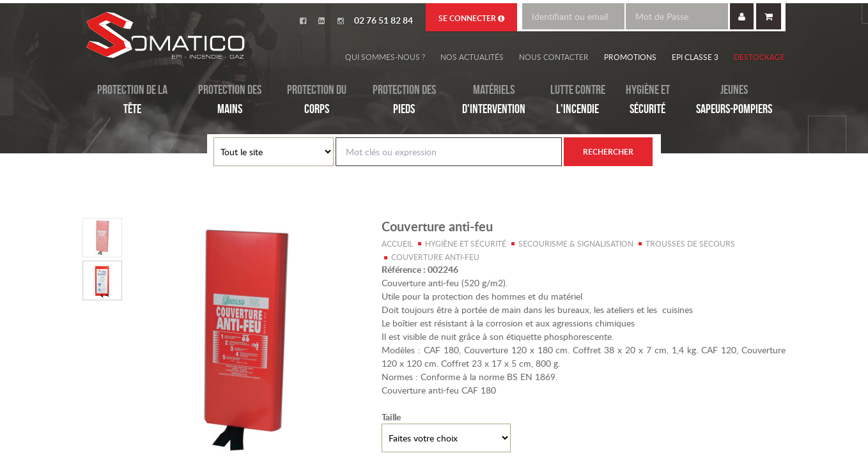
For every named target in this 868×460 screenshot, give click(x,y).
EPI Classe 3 (695, 57)
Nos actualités (472, 57)
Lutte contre (578, 100)
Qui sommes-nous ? (385, 57)
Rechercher (608, 152)
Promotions (630, 57)
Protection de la (132, 100)
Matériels (494, 100)
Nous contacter (554, 57)
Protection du (317, 100)
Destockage (759, 57)
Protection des (230, 100)
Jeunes (734, 100)
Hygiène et (648, 100)
